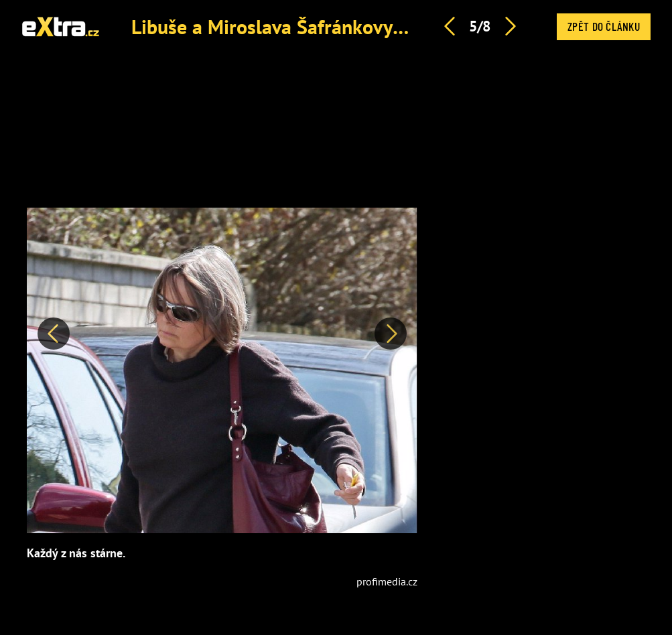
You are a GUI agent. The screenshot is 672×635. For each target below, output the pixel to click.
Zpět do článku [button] (604, 26)
